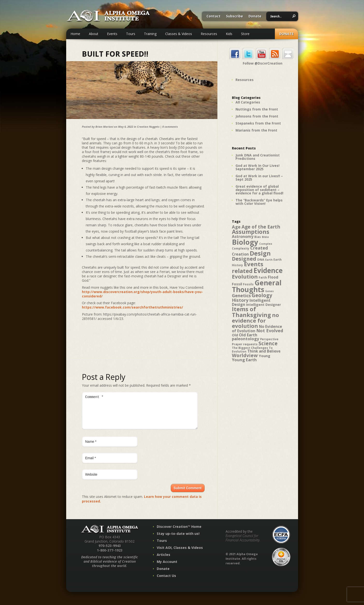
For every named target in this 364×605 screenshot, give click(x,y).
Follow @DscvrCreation (263, 63)
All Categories (248, 102)
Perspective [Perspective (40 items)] (269, 339)
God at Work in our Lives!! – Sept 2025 (259, 178)
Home (75, 34)
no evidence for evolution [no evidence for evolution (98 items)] (255, 320)
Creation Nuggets (148, 127)
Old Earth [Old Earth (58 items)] (248, 335)
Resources (209, 34)
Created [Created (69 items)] (259, 248)
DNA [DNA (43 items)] (261, 259)
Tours (131, 34)
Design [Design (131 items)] (260, 253)
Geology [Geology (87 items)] (262, 295)
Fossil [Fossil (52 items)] (237, 284)
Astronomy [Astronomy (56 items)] (243, 236)
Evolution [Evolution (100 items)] (245, 277)
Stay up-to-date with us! (178, 539)
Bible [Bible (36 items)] (265, 237)
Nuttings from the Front (257, 109)
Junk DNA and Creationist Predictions (258, 157)
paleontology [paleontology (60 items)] (246, 339)
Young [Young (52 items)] (264, 356)
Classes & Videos (179, 34)
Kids (229, 34)
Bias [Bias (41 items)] (258, 237)
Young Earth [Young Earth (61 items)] (244, 360)
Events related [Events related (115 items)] (248, 267)
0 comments (170, 127)
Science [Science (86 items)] (268, 343)
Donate (255, 16)
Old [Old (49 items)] (235, 335)
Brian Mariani (104, 127)
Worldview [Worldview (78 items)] (245, 355)
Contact (214, 16)
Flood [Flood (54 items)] (273, 277)
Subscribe (235, 16)
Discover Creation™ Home (179, 532)
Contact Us (166, 581)
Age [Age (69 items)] (236, 227)
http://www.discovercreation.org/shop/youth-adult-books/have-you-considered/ (142, 294)
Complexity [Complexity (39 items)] (241, 248)
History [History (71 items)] (240, 300)
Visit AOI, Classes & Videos (180, 553)
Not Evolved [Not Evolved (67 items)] (270, 331)
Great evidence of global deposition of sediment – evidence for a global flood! (259, 190)
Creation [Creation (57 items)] (240, 254)
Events (112, 34)
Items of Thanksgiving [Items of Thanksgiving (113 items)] (251, 312)
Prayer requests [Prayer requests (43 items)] (245, 344)
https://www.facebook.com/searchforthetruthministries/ (132, 307)
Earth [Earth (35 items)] (269, 260)
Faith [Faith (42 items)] (263, 277)
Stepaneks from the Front (258, 123)
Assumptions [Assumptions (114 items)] (251, 232)
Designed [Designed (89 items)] (244, 259)
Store (245, 34)
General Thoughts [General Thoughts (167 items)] (257, 286)
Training (150, 34)
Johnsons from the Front (257, 116)
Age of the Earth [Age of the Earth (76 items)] (261, 227)
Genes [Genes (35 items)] (269, 291)
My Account (167, 567)
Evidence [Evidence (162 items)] (268, 270)
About (94, 34)
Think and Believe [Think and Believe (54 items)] (264, 351)
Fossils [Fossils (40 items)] (248, 284)
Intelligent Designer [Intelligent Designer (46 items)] (264, 305)
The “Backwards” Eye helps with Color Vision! (259, 202)
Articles (164, 560)
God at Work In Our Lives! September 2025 (257, 167)
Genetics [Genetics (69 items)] (241, 295)
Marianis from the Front (256, 130)
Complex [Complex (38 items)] (266, 244)
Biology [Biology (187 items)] (245, 242)
